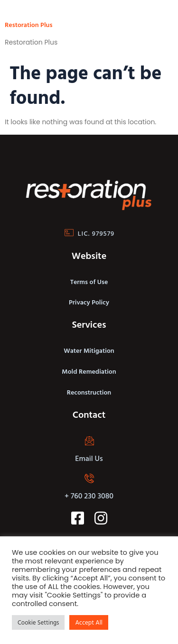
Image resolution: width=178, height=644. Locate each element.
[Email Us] (89, 441)
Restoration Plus (28, 24)
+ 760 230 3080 (89, 496)
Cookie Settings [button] (38, 622)
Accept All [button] (89, 622)
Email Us (89, 458)
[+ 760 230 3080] (89, 478)
